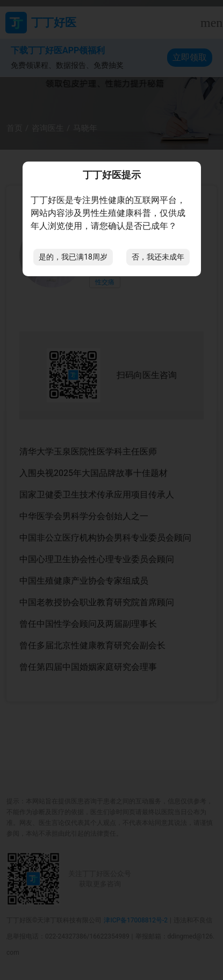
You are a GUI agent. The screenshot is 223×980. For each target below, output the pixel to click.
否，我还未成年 (158, 257)
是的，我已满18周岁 (73, 257)
